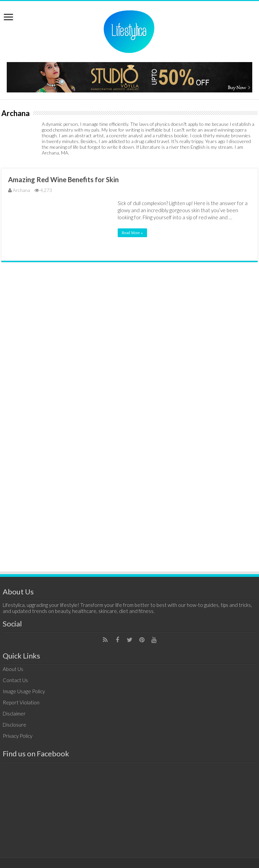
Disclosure (15, 725)
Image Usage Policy (24, 691)
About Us (13, 669)
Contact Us (15, 680)
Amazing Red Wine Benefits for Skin (63, 179)
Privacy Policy (18, 736)
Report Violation (21, 702)
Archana (21, 190)
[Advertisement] (129, 456)
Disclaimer (14, 713)
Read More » (132, 233)
